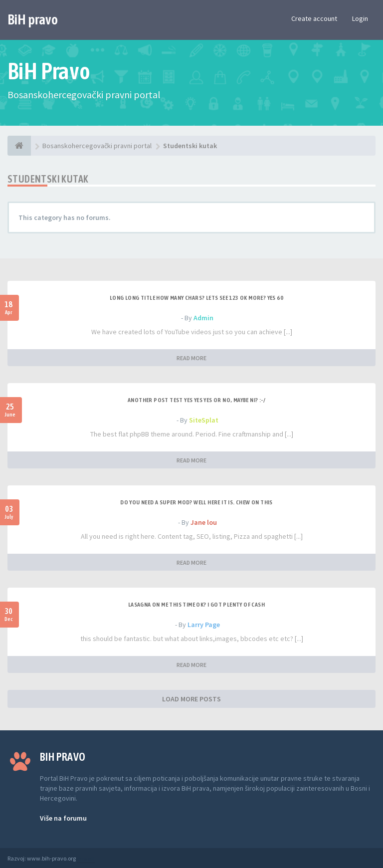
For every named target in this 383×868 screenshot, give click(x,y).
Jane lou (204, 522)
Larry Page (204, 625)
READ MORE (191, 358)
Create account (314, 18)
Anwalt (86, 858)
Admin (203, 318)
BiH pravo (33, 19)
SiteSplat (204, 420)
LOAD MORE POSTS (191, 699)
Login (360, 18)
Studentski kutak (48, 179)
